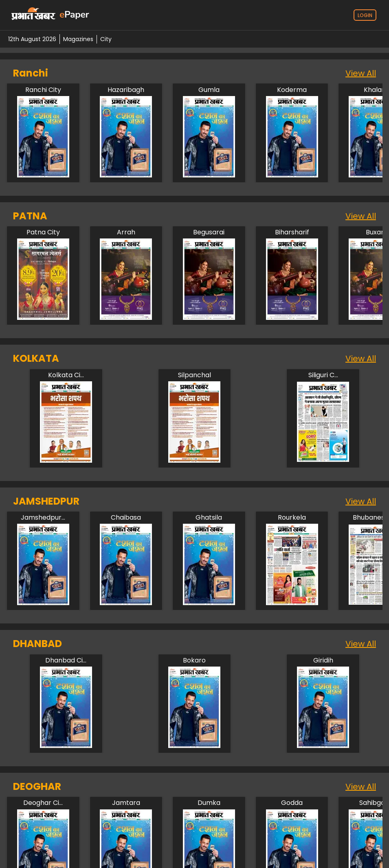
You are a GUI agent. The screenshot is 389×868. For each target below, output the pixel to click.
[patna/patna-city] (43, 232)
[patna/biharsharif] (292, 232)
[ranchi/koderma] (292, 90)
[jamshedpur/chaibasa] (126, 518)
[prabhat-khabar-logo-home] (33, 15)
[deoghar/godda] (292, 803)
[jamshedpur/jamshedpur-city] (43, 518)
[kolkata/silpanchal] (194, 375)
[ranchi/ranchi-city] (43, 90)
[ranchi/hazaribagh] (126, 90)
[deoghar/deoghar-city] (43, 803)
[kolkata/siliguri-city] (323, 375)
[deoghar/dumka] (209, 803)
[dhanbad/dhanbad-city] (66, 660)
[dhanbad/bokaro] (194, 660)
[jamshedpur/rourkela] (292, 518)
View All (361, 73)
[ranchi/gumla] (209, 90)
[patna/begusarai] (209, 232)
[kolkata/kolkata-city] (66, 375)
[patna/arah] (126, 232)
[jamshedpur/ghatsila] (209, 518)
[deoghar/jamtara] (126, 803)
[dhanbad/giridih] (323, 660)
